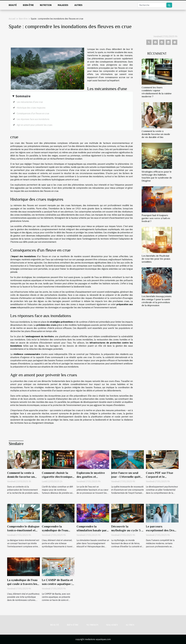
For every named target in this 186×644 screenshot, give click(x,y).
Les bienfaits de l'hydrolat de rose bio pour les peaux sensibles (156, 259)
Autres (78, 5)
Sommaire (23, 96)
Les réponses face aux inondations (33, 119)
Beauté (13, 5)
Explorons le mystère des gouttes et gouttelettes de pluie (91, 477)
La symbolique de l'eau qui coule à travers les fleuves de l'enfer (22, 584)
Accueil (12, 19)
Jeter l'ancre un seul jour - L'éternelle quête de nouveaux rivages (127, 477)
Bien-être (28, 5)
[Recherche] (152, 5)
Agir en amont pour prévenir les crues (35, 125)
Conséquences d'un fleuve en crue (33, 113)
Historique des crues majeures (31, 108)
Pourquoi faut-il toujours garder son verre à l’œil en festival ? (156, 218)
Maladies (63, 5)
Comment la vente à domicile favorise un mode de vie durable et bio (156, 134)
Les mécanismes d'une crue (30, 102)
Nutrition (46, 5)
